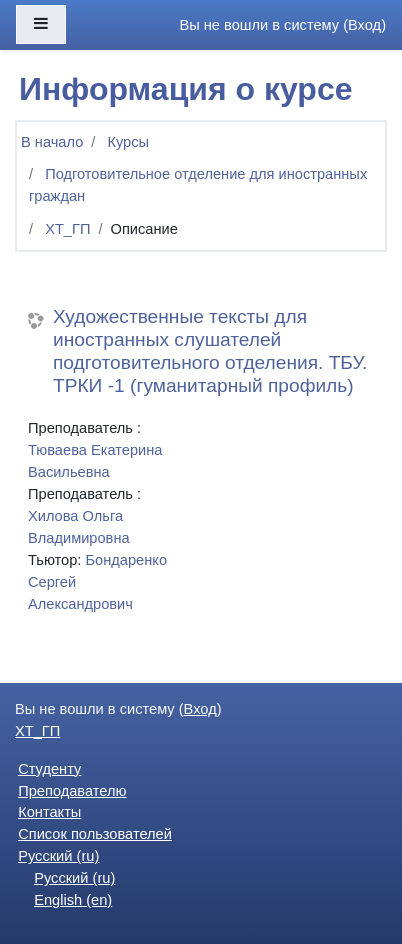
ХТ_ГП (67, 229)
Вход (364, 25)
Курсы (128, 142)
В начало (52, 142)
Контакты (49, 812)
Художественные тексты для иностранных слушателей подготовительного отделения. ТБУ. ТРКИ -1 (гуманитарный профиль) (210, 351)
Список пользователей (95, 834)
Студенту (49, 769)
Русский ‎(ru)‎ (58, 856)
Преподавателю (72, 791)
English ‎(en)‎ (73, 900)
